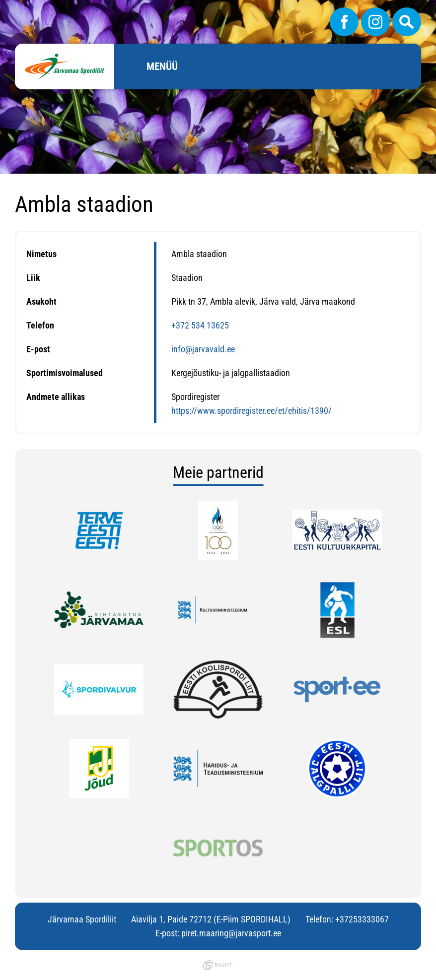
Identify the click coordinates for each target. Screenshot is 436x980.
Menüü (162, 66)
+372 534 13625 (200, 325)
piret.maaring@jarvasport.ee (231, 933)
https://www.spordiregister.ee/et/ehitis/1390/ (252, 411)
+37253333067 (362, 919)
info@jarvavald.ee (203, 349)
